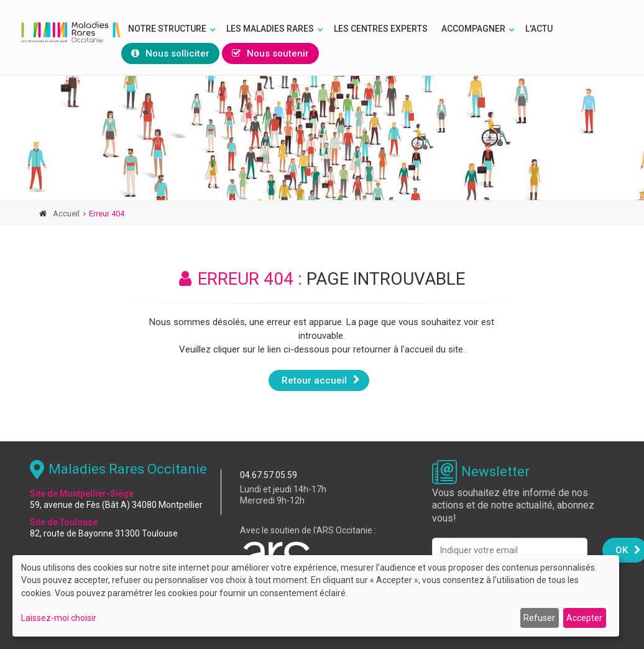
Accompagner (473, 29)
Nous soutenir (270, 53)
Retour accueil (321, 380)
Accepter (584, 618)
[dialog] (316, 596)
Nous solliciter (170, 53)
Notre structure (167, 29)
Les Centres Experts (381, 29)
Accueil (66, 214)
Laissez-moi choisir (59, 618)
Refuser (539, 618)
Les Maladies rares (270, 29)
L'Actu (539, 29)
